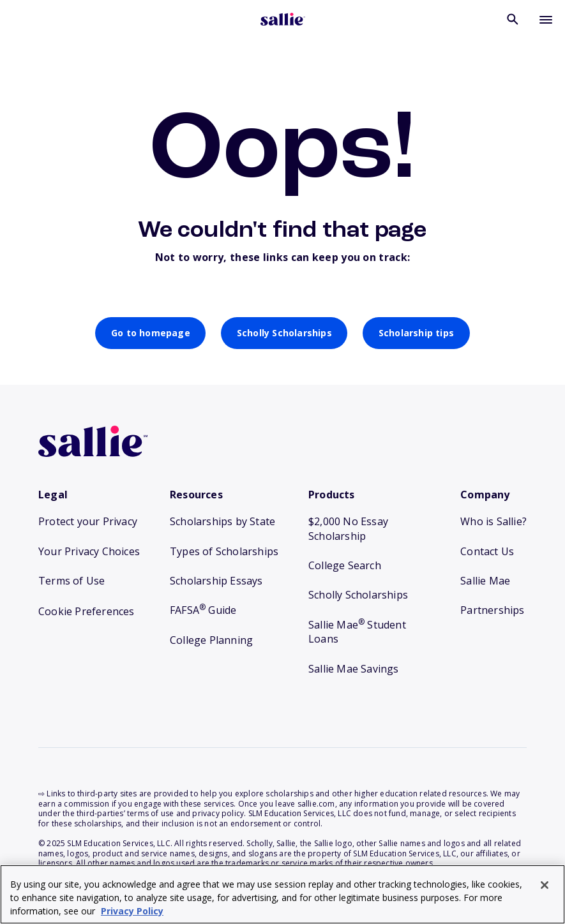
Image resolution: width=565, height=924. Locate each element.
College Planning (211, 640)
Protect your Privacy (88, 521)
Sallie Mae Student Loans (357, 632)
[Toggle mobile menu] (546, 19)
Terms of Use (72, 581)
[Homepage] (283, 20)
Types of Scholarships (224, 551)
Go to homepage (151, 333)
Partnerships (492, 610)
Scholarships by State (222, 521)
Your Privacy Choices (89, 551)
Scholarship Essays (216, 581)
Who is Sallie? (493, 521)
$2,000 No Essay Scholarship (348, 528)
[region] (282, 894)
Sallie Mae (485, 581)
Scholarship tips (416, 333)
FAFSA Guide (203, 610)
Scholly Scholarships (284, 333)
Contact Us (487, 551)
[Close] (545, 885)
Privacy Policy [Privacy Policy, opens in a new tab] (132, 911)
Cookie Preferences (87, 611)
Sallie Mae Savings (354, 669)
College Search (345, 565)
